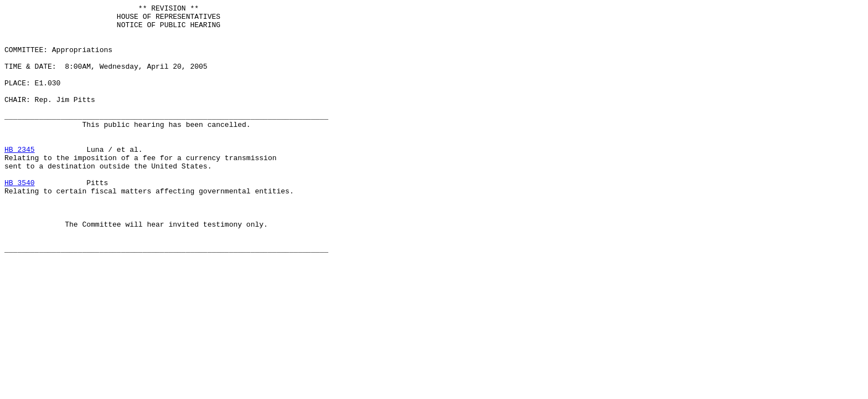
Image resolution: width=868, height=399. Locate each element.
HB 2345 (20, 179)
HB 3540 (20, 219)
